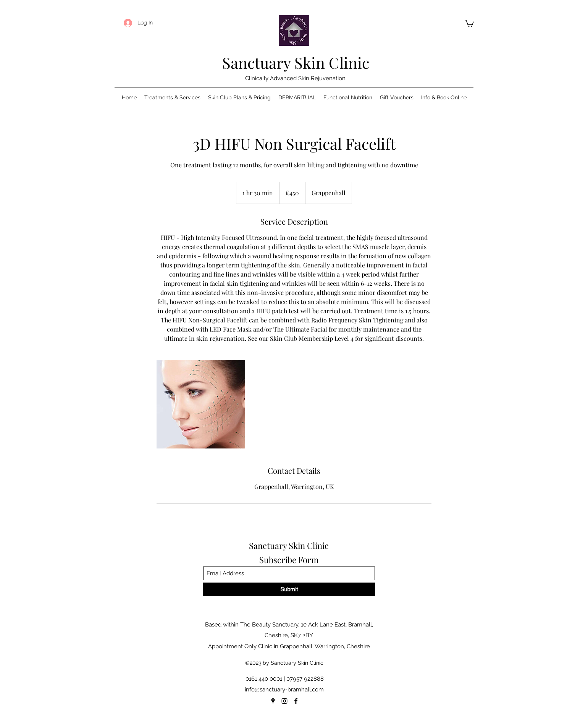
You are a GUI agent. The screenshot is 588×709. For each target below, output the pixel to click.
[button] (469, 23)
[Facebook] (296, 701)
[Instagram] (284, 701)
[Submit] (289, 589)
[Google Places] (273, 701)
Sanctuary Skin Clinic (296, 62)
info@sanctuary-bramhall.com (284, 690)
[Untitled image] (201, 404)
